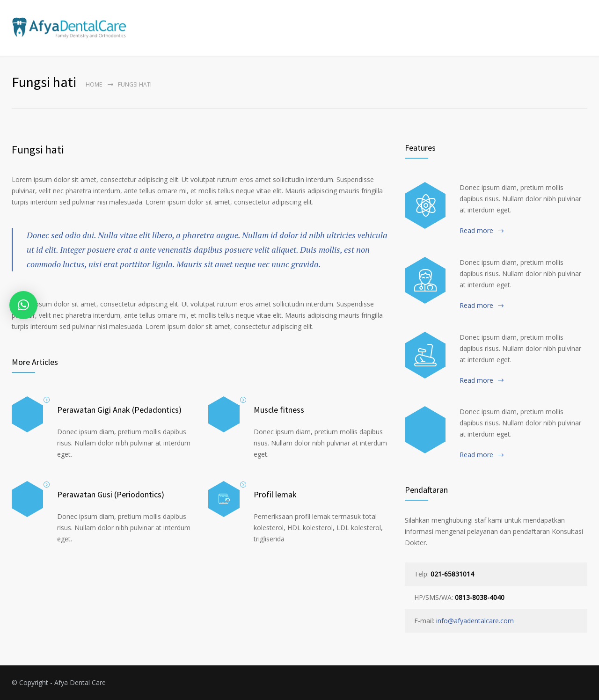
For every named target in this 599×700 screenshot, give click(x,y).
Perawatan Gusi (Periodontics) (111, 494)
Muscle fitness (279, 410)
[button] (23, 305)
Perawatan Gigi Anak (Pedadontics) (119, 410)
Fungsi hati (38, 149)
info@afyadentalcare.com (475, 621)
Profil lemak (275, 494)
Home (94, 84)
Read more (476, 230)
